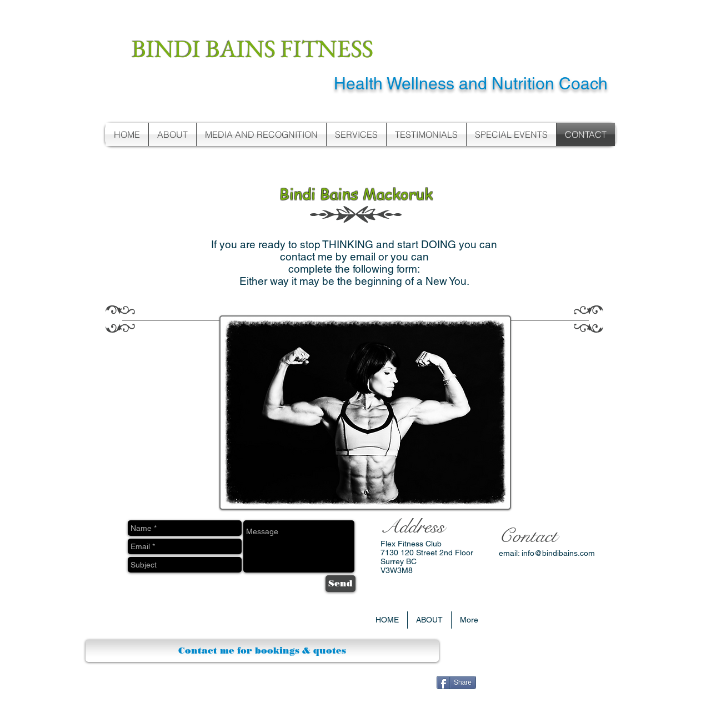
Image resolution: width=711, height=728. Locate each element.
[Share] (456, 682)
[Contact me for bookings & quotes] (262, 651)
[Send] (341, 584)
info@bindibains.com (558, 553)
